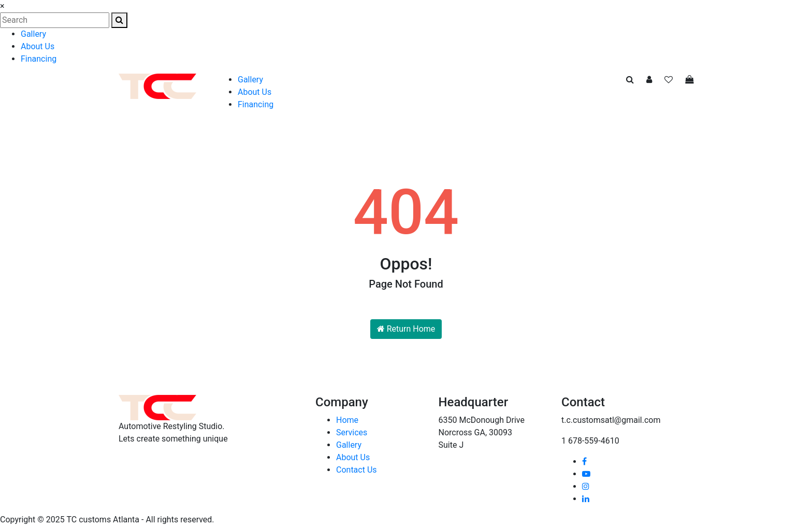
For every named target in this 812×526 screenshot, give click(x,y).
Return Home (406, 329)
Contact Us (357, 470)
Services (352, 432)
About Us (38, 46)
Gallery (33, 34)
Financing (39, 59)
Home (347, 420)
